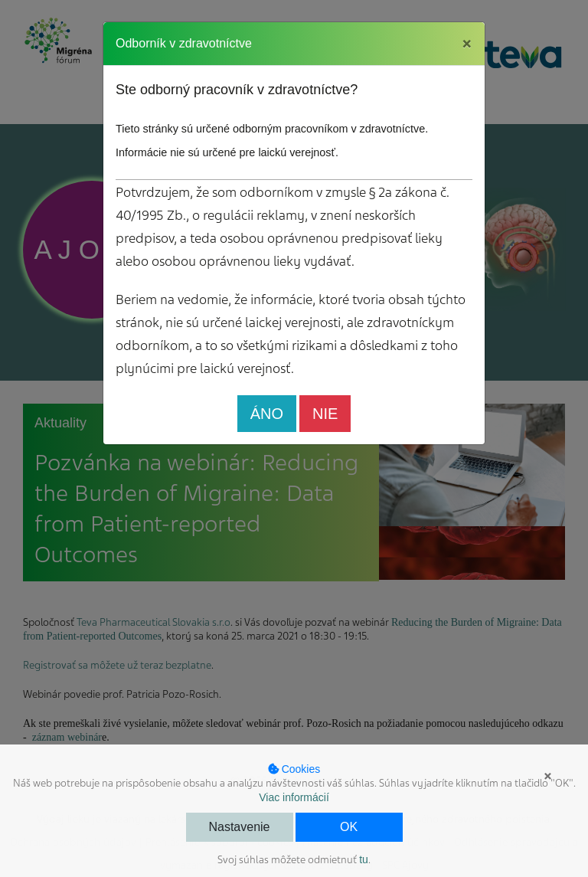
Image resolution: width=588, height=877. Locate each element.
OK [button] (349, 827)
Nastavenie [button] (239, 827)
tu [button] (364, 859)
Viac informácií (294, 797)
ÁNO (267, 414)
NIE (325, 414)
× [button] (548, 776)
